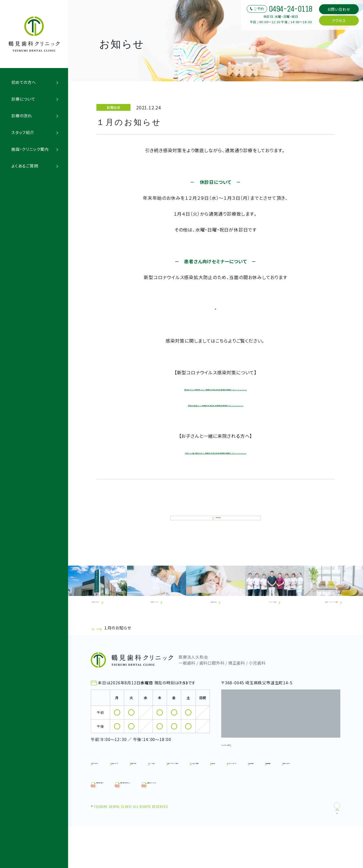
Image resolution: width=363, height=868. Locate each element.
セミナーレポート (181, 808)
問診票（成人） (111, 827)
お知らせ (113, 662)
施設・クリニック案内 (30, 149)
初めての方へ (24, 82)
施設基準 (220, 808)
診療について (23, 99)
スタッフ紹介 (23, 132)
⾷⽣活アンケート (208, 827)
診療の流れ (22, 116)
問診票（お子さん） (158, 827)
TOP (95, 662)
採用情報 (251, 808)
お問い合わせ (339, 9)
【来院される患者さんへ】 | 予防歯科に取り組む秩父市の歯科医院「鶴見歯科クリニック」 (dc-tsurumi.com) (216, 413)
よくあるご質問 (25, 166)
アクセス (339, 21)
